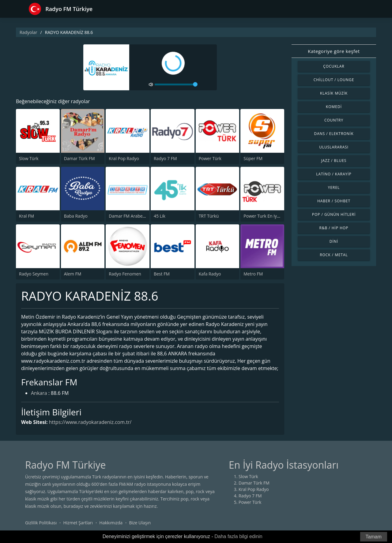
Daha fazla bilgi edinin (238, 536)
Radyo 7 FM (165, 158)
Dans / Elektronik (334, 134)
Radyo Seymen (34, 274)
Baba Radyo (76, 216)
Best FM (162, 274)
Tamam (374, 537)
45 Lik (160, 216)
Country (334, 120)
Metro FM (253, 274)
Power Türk (210, 158)
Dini (334, 241)
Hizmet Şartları (78, 523)
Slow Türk (29, 158)
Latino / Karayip (334, 174)
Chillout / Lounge (334, 80)
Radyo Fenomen (125, 274)
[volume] (176, 84)
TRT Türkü (209, 216)
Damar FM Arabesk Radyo (134, 216)
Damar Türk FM (79, 158)
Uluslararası (334, 147)
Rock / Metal (334, 255)
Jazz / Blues (334, 161)
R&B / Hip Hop (334, 228)
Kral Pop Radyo (124, 158)
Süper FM (253, 158)
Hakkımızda (111, 523)
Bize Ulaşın (140, 523)
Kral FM (26, 216)
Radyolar (28, 32)
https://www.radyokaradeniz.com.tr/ (90, 422)
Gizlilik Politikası (41, 523)
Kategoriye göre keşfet (334, 51)
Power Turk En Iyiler (263, 216)
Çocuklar (334, 66)
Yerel (334, 187)
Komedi (334, 107)
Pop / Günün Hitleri (334, 214)
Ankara (39, 394)
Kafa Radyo (210, 274)
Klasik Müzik (334, 93)
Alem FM (73, 274)
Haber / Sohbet (334, 201)
